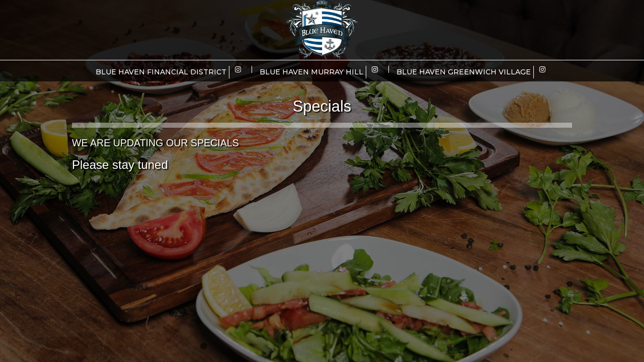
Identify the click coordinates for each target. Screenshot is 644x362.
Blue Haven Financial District (161, 72)
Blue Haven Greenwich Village (464, 72)
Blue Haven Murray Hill (311, 72)
